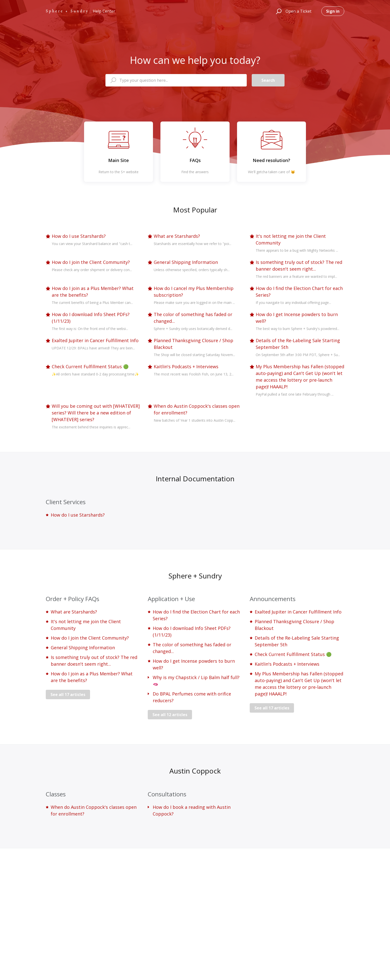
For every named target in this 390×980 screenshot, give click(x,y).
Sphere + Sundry (195, 576)
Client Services (66, 502)
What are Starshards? (177, 236)
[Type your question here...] (176, 80)
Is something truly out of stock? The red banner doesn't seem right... (299, 265)
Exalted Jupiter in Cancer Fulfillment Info (95, 340)
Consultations (167, 794)
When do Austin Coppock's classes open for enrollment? (197, 409)
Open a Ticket (298, 11)
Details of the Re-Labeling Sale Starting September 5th (298, 344)
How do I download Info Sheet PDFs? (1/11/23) (91, 318)
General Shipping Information (186, 262)
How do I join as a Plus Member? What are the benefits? (93, 292)
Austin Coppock (195, 771)
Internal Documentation (195, 479)
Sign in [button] (333, 11)
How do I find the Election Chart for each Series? (299, 292)
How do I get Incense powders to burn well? (297, 318)
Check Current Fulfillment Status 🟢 (90, 367)
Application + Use (171, 599)
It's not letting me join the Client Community (291, 239)
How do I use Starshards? (79, 236)
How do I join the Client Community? (91, 262)
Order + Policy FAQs (73, 599)
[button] (278, 11)
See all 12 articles (170, 715)
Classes (56, 794)
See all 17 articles (68, 694)
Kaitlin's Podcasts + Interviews (186, 367)
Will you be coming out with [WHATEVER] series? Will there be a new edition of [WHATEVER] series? (96, 413)
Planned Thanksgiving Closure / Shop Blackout (194, 344)
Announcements (273, 599)
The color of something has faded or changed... (193, 318)
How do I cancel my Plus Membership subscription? (194, 292)
